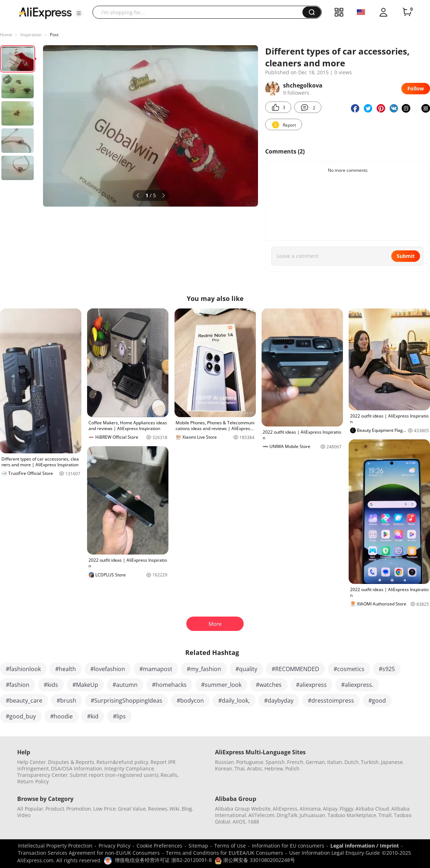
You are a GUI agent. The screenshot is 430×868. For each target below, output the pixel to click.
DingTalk (287, 815)
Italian (335, 762)
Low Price (104, 809)
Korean (224, 768)
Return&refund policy (122, 762)
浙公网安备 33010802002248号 (255, 860)
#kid (93, 716)
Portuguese (250, 762)
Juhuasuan (312, 815)
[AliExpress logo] (45, 13)
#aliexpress (311, 685)
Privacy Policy (114, 846)
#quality (246, 669)
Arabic (255, 768)
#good (377, 700)
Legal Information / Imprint (365, 846)
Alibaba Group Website (243, 809)
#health (66, 669)
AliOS (239, 822)
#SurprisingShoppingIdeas (126, 700)
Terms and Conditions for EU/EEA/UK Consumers (224, 853)
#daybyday (279, 700)
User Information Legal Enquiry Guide (335, 853)
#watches (269, 685)
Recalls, (170, 775)
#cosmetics (349, 669)
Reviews (158, 809)
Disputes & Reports (71, 762)
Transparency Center (42, 775)
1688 (253, 822)
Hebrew (274, 768)
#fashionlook (23, 669)
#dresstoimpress (331, 700)
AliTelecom (261, 815)
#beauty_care (24, 700)
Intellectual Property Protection (55, 846)
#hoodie (61, 716)
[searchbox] (200, 12)
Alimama (310, 809)
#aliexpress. (357, 685)
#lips (119, 716)
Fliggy (347, 809)
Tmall (385, 815)
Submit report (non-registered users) (114, 775)
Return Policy (33, 781)
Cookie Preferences (159, 846)
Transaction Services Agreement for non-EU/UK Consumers (89, 853)
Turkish (370, 762)
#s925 (387, 669)
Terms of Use (230, 846)
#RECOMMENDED (295, 669)
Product (55, 809)
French (295, 762)
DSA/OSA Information (77, 768)
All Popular (30, 809)
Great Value (132, 809)
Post (54, 35)
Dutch (352, 762)
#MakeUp (85, 685)
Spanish (275, 762)
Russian (224, 762)
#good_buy (21, 716)
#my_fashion (204, 669)
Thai (240, 768)
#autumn (125, 685)
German (315, 762)
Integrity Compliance (129, 768)
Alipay (330, 809)
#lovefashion (108, 669)
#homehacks (169, 685)
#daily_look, (234, 700)
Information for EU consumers (288, 846)
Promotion (79, 809)
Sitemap (198, 846)
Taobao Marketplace (352, 815)
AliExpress (285, 809)
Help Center (32, 762)
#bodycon (190, 700)
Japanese (392, 762)
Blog (187, 809)
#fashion (18, 685)
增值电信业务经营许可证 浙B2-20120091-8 (163, 860)
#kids (51, 685)
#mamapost (156, 669)
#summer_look (221, 685)
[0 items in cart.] (407, 12)
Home (6, 35)
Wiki (175, 809)
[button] (79, 13)
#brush (66, 700)
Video (24, 815)
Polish (292, 768)
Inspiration (31, 35)
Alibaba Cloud (372, 809)
